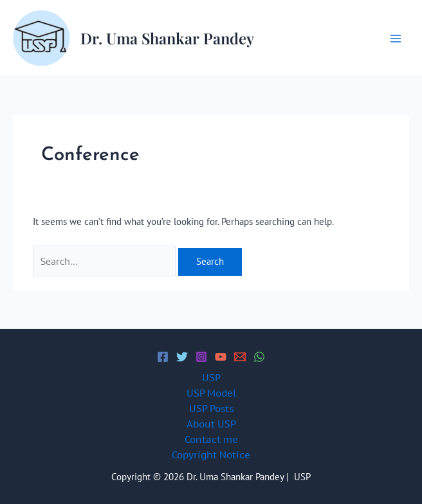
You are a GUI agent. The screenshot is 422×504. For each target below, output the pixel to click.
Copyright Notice (211, 455)
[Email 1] (240, 357)
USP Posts (211, 409)
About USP (211, 424)
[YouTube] (221, 357)
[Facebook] (163, 357)
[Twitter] (182, 357)
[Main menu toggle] (396, 39)
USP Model (211, 393)
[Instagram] (201, 357)
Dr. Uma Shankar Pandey (167, 38)
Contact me (211, 439)
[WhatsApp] (259, 357)
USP (211, 378)
